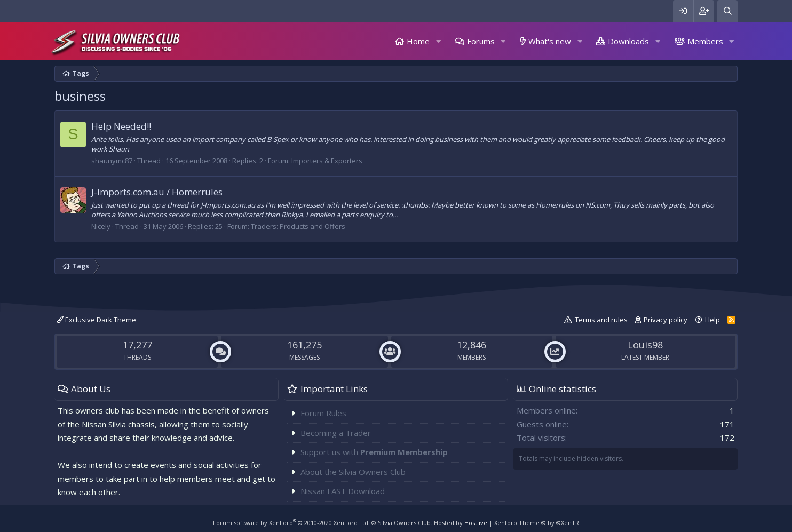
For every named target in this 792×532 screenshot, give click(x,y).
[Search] (727, 11)
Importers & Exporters (327, 161)
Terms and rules (601, 320)
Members (705, 41)
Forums (481, 41)
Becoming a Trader (336, 433)
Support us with (374, 452)
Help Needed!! (121, 126)
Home (418, 41)
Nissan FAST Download (343, 491)
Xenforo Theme (537, 523)
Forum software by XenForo (291, 523)
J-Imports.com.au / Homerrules (157, 192)
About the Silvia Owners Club (353, 472)
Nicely (101, 226)
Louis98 (645, 345)
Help (712, 320)
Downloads (628, 41)
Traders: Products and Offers (298, 226)
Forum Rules (323, 413)
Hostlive (476, 523)
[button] (438, 41)
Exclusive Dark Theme (96, 320)
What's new (550, 41)
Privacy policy (666, 320)
